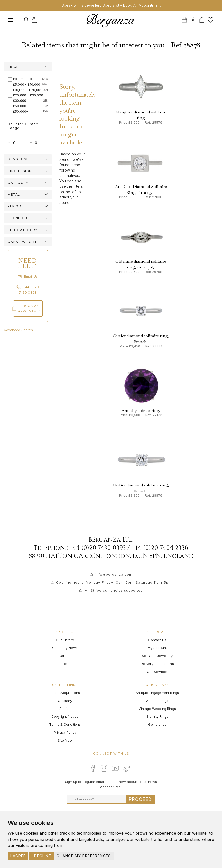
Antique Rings (157, 701)
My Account (157, 648)
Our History (65, 640)
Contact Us (157, 640)
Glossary (65, 701)
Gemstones (157, 724)
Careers (65, 656)
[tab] (28, 67)
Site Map (65, 740)
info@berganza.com (114, 574)
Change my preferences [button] (84, 856)
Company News (65, 648)
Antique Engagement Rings (157, 693)
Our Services (157, 672)
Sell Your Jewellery (157, 656)
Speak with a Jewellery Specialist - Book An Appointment (111, 5)
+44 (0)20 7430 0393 (98, 548)
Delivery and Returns (157, 664)
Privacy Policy (65, 732)
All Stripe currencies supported (114, 590)
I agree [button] (18, 856)
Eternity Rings (157, 716)
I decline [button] (41, 856)
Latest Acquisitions (65, 693)
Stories (65, 709)
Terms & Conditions (65, 724)
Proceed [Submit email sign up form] (140, 799)
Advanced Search (18, 330)
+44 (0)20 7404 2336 (160, 548)
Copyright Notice (65, 716)
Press (65, 664)
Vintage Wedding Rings (157, 709)
